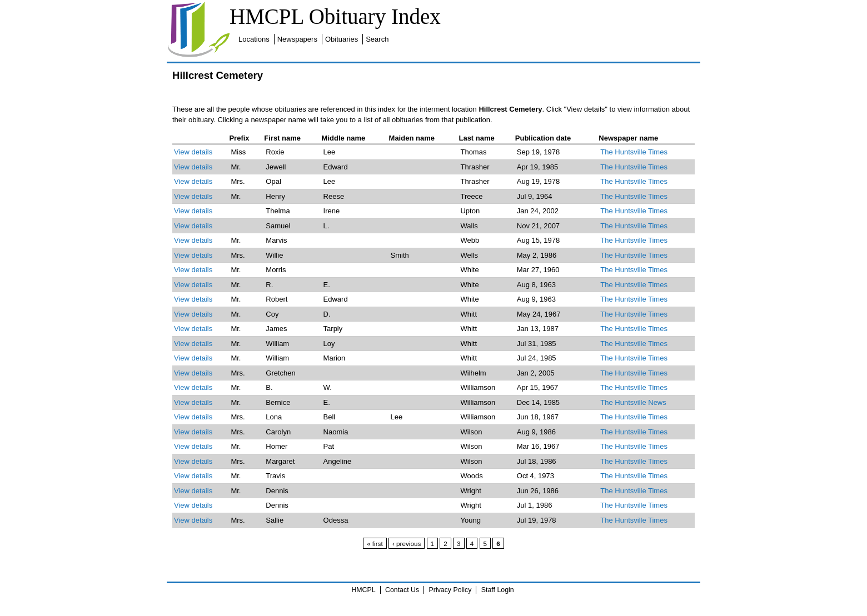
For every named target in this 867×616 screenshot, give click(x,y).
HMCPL (363, 590)
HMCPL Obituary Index (335, 16)
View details (193, 152)
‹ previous (407, 544)
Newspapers (297, 39)
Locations (254, 39)
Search (377, 39)
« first (375, 544)
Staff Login (498, 590)
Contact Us (402, 590)
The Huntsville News (633, 402)
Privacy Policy (450, 590)
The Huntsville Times (634, 152)
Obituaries (342, 39)
